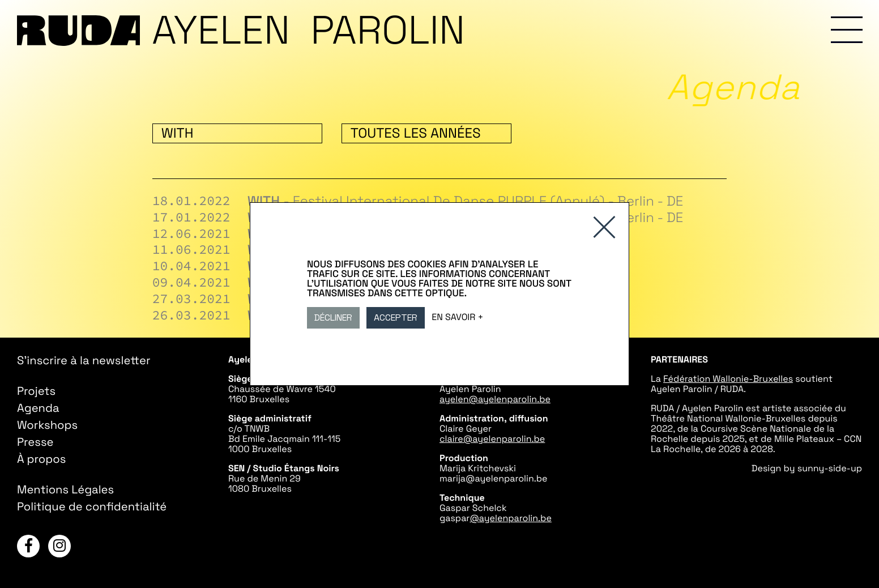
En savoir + (457, 317)
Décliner (333, 318)
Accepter (396, 318)
